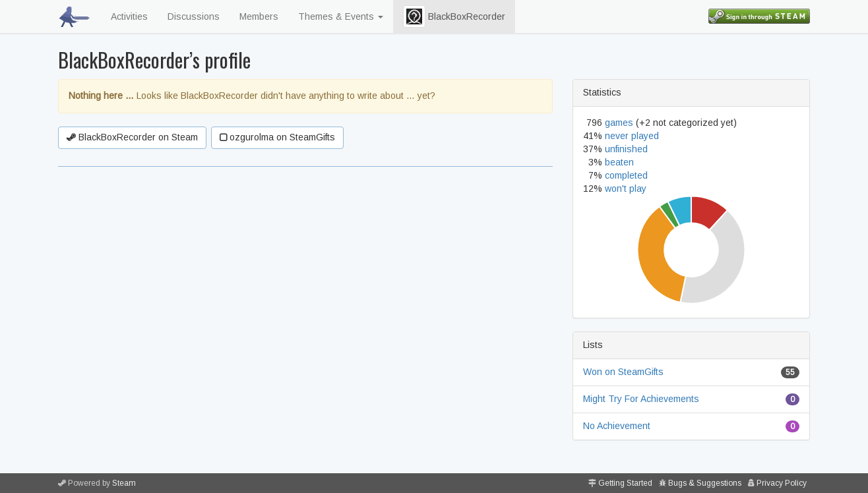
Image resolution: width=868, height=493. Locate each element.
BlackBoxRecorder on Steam (132, 137)
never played (632, 136)
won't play (626, 188)
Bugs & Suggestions (705, 483)
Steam (124, 483)
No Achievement (617, 426)
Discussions (194, 16)
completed (626, 175)
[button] (414, 16)
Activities (129, 16)
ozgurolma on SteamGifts (277, 137)
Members (259, 16)
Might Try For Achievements (641, 399)
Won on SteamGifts (623, 372)
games (619, 123)
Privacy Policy (782, 483)
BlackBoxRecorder (454, 16)
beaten (619, 162)
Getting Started (625, 483)
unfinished (626, 149)
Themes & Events (341, 16)
